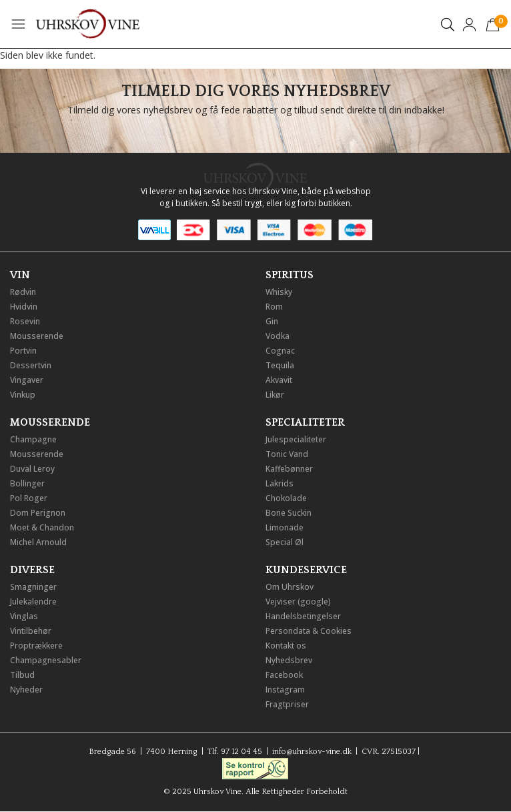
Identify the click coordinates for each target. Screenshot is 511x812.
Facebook (284, 675)
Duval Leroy (32, 469)
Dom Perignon (38, 513)
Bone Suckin (289, 513)
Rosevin (25, 321)
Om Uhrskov (290, 587)
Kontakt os (286, 646)
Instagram (285, 690)
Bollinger (27, 483)
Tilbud (22, 675)
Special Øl (285, 542)
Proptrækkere (36, 646)
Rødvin (23, 292)
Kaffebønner (289, 469)
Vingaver (27, 380)
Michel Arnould (38, 542)
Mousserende (37, 336)
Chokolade (286, 498)
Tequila (280, 365)
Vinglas (24, 616)
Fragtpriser (287, 704)
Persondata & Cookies (309, 631)
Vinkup (23, 395)
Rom (274, 307)
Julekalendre (33, 601)
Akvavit (279, 380)
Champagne (33, 439)
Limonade (285, 527)
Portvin (23, 351)
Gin (272, 321)
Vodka (278, 336)
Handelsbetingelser (303, 616)
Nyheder (26, 690)
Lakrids (280, 483)
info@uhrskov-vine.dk (312, 752)
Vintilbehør (31, 631)
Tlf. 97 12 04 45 (235, 752)
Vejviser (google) (298, 601)
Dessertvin (31, 365)
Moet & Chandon (42, 527)
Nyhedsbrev (289, 660)
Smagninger (33, 587)
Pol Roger (29, 498)
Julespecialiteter (296, 439)
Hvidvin (24, 307)
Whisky (279, 292)
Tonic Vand (287, 454)
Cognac (280, 351)
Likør (275, 395)
